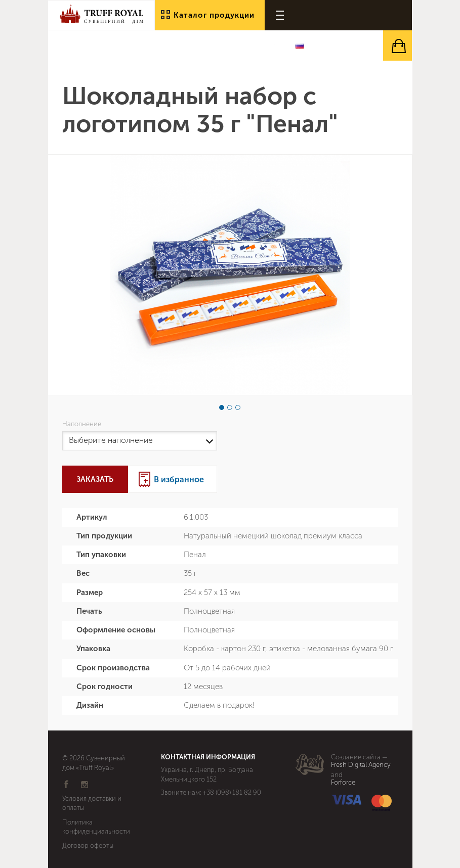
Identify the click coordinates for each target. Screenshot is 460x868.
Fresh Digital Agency (361, 765)
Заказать (95, 479)
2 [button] (230, 407)
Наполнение (83, 424)
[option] (230, 275)
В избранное (179, 479)
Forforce (343, 783)
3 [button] (238, 407)
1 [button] (222, 407)
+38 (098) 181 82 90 (232, 792)
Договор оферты (88, 846)
